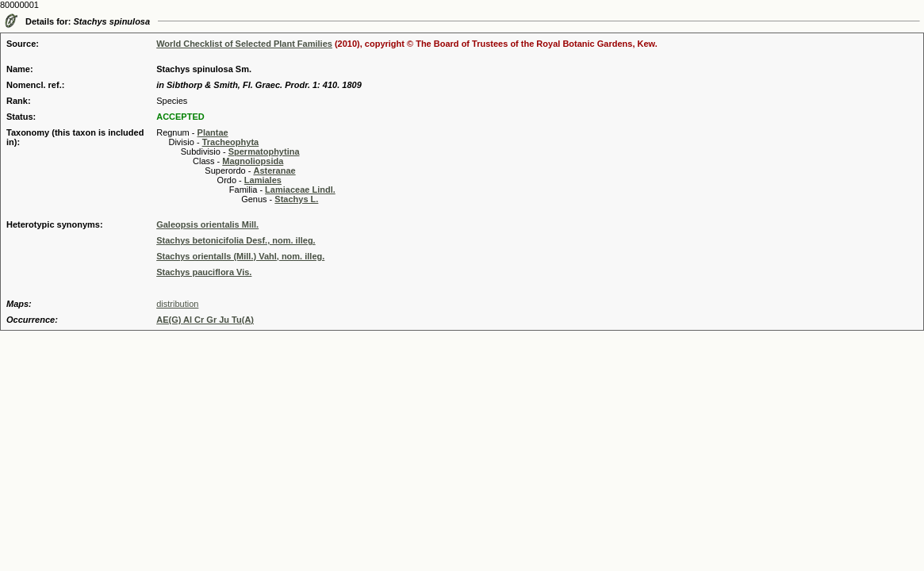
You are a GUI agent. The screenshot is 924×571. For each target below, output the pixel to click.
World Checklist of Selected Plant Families (244, 44)
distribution (177, 304)
